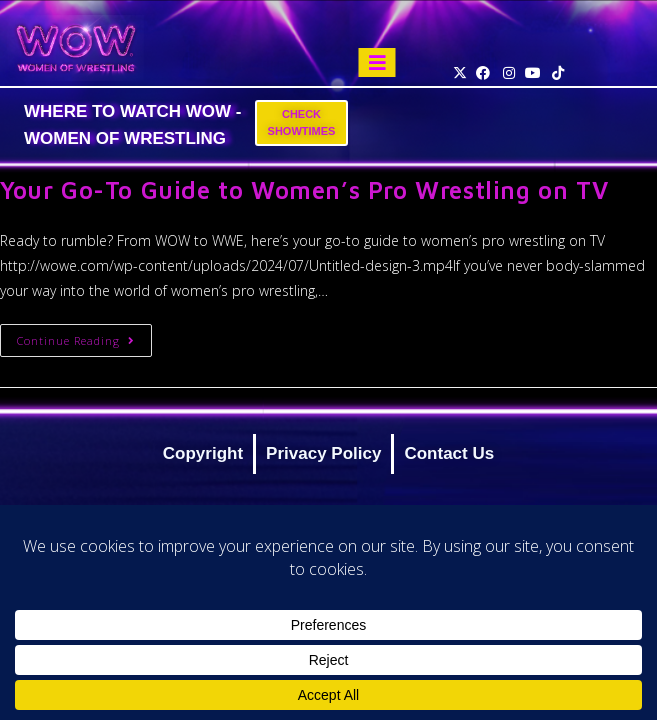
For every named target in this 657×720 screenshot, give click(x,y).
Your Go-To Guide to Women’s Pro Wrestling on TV (304, 190)
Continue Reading (84, 336)
